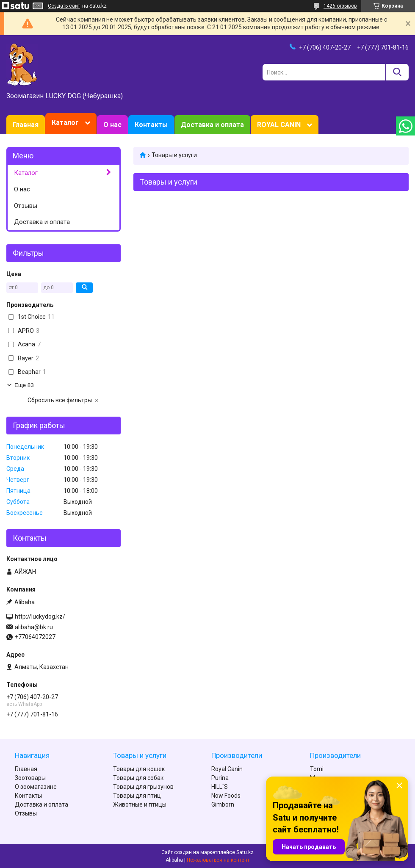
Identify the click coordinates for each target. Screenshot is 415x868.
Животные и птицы (140, 804)
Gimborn (223, 804)
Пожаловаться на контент (218, 860)
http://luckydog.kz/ (40, 616)
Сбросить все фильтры (60, 400)
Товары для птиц (137, 796)
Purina (220, 778)
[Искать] (397, 72)
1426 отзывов (340, 6)
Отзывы (26, 206)
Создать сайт (64, 6)
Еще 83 (24, 385)
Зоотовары (30, 778)
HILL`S (220, 787)
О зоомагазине (36, 787)
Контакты (151, 125)
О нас (112, 125)
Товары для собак (138, 778)
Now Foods (226, 796)
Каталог (65, 123)
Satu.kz (245, 852)
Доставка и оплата (212, 125)
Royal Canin (227, 769)
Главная (26, 125)
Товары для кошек (139, 769)
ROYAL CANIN (279, 125)
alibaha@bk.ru (34, 627)
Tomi (317, 769)
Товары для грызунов (143, 787)
